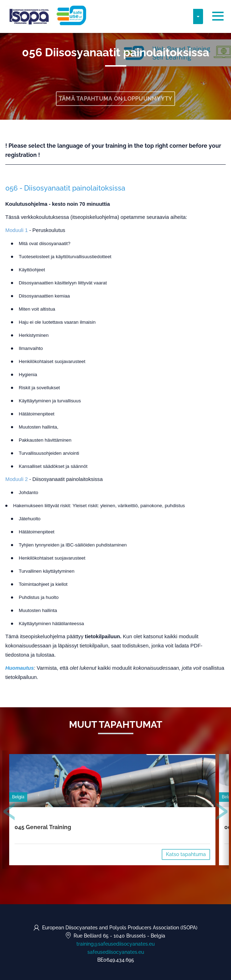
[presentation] (10, 813)
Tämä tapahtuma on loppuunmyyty (116, 99)
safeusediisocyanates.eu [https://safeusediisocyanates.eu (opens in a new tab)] (116, 952)
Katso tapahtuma (186, 854)
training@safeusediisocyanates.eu (115, 944)
